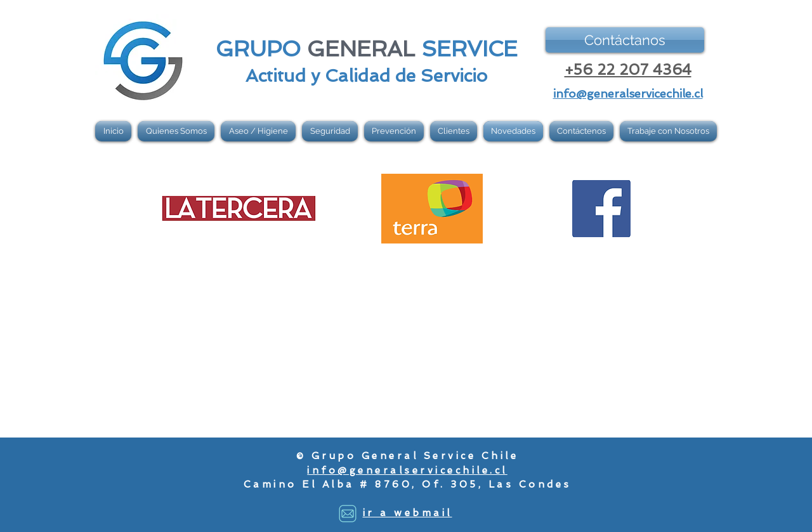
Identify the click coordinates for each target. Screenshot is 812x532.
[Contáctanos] (625, 40)
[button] (258, 131)
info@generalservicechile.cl (407, 470)
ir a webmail (408, 513)
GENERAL (361, 49)
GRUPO (258, 49)
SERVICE (469, 49)
